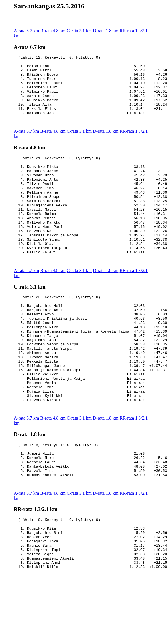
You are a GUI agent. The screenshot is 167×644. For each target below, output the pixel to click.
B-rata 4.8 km (53, 31)
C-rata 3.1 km (79, 31)
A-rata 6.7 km (26, 31)
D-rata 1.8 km (106, 31)
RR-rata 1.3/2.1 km (36, 569)
